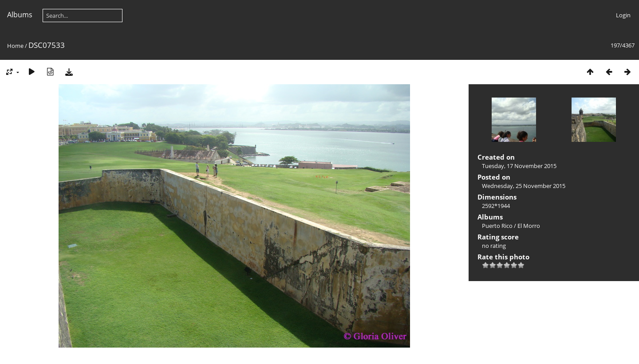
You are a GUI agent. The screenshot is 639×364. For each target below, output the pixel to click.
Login (623, 15)
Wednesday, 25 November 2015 (524, 186)
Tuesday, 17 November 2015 (519, 166)
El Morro (529, 226)
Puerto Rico (497, 226)
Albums (20, 15)
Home (15, 46)
